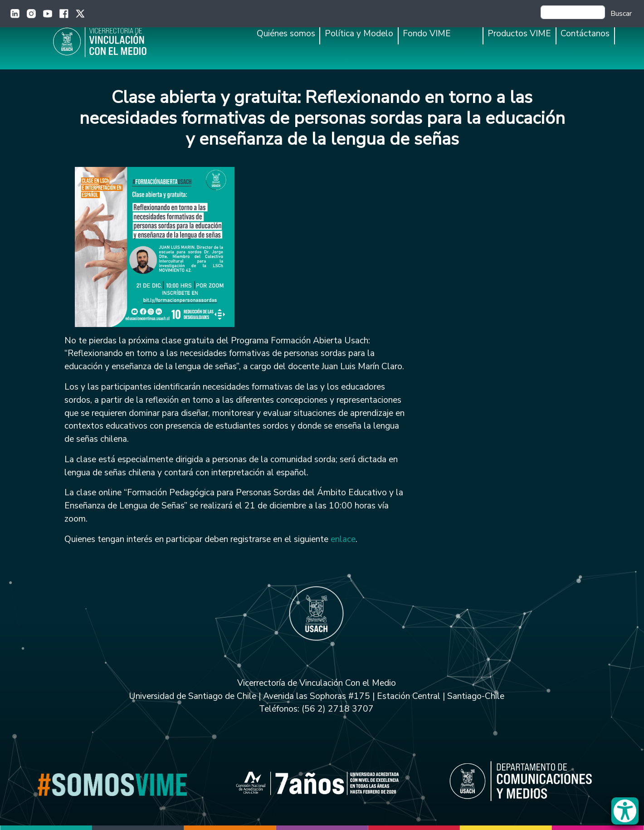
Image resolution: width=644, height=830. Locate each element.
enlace (343, 539)
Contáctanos (585, 34)
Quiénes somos (286, 34)
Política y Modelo (359, 34)
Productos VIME (519, 34)
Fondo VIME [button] (427, 34)
